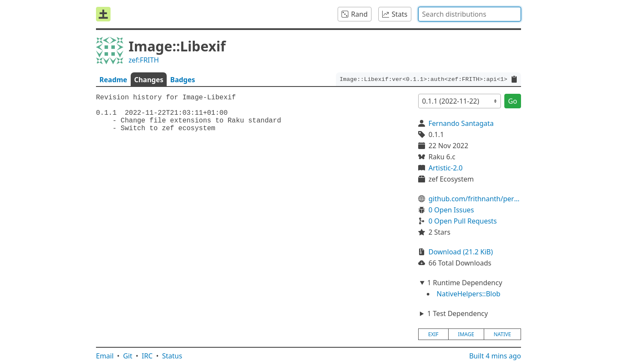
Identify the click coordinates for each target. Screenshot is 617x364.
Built (495, 356)
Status (172, 356)
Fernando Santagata (461, 123)
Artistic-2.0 (446, 168)
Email (105, 356)
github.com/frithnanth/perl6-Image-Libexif (475, 199)
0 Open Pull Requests (463, 221)
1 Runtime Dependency (465, 283)
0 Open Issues (451, 210)
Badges (183, 80)
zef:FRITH (144, 60)
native (502, 334)
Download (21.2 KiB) (461, 252)
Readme (113, 80)
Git (128, 356)
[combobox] (470, 14)
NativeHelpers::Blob (469, 294)
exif (433, 334)
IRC (147, 356)
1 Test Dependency (458, 313)
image (466, 334)
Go (513, 101)
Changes (149, 80)
